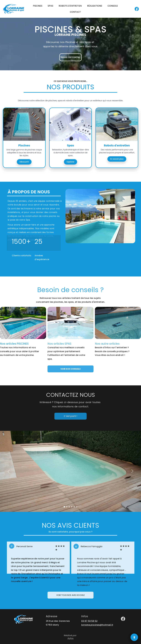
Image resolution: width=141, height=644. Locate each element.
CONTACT (75, 12)
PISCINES (38, 6)
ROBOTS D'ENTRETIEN (70, 6)
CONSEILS (113, 6)
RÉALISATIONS (95, 6)
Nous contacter (70, 57)
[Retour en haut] (134, 637)
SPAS (50, 6)
